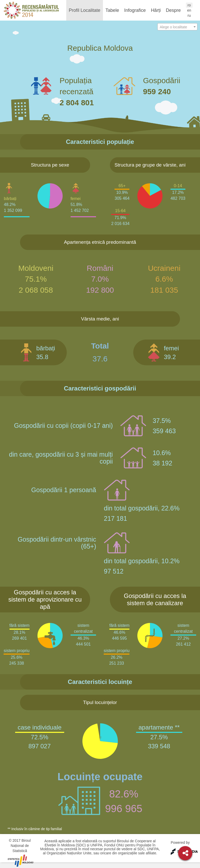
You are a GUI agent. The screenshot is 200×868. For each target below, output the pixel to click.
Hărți (156, 10)
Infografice (135, 10)
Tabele (112, 10)
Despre (173, 10)
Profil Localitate (85, 10)
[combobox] (177, 27)
